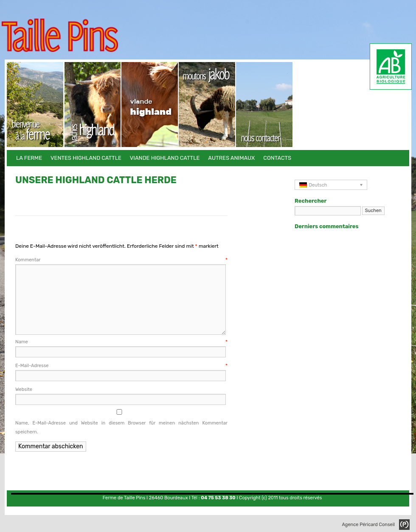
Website (24, 389)
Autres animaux (207, 105)
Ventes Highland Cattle (93, 105)
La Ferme (35, 105)
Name (121, 342)
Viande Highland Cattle (150, 105)
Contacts (265, 105)
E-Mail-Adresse (121, 366)
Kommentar (121, 260)
